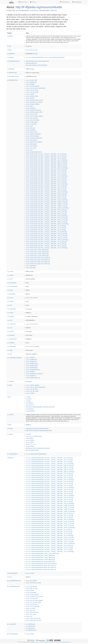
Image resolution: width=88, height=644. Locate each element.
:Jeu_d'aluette (31, 581)
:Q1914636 (30, 411)
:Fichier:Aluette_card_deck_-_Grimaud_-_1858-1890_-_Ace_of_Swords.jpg (47, 160)
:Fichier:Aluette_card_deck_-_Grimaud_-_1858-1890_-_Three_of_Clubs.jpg (47, 234)
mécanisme (11, 324)
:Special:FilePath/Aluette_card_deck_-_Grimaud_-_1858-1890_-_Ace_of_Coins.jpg (49, 460)
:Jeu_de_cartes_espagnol (34, 116)
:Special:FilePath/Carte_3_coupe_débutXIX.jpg (40, 557)
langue (10, 313)
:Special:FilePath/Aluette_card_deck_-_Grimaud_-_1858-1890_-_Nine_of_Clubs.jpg (49, 514)
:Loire (29, 126)
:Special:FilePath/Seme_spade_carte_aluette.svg (41, 569)
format (10, 298)
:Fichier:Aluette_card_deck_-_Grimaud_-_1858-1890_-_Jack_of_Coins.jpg (46, 188)
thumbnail (10, 57)
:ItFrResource (30, 628)
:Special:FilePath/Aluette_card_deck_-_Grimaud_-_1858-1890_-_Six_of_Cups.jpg (49, 534)
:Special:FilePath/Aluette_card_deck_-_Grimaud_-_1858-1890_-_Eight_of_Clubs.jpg (50, 466)
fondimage (11, 294)
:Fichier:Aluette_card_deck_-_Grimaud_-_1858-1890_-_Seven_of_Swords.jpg (47, 224)
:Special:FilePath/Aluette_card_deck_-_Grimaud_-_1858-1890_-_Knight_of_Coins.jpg (50, 508)
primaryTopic (12, 634)
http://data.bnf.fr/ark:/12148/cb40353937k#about (38, 448)
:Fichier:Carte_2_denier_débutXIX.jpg (37, 250)
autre (10, 279)
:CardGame (30, 403)
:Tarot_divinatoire (32, 612)
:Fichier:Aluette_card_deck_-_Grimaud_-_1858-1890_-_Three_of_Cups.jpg (47, 238)
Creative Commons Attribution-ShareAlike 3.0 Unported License (58, 642)
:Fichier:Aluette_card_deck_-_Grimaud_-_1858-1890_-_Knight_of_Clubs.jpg (47, 202)
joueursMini (11, 309)
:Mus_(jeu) (31, 128)
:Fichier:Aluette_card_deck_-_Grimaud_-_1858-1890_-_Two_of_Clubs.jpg (46, 242)
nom (10, 328)
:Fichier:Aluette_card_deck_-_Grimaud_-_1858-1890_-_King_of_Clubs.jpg (46, 194)
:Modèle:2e (31, 358)
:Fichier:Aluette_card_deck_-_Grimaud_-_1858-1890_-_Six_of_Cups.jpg (46, 230)
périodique (11, 346)
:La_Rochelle (31, 124)
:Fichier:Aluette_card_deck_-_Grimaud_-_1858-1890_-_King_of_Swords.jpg (47, 200)
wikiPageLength (12, 73)
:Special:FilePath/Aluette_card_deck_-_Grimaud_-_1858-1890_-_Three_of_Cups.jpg (50, 542)
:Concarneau (31, 592)
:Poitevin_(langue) (32, 136)
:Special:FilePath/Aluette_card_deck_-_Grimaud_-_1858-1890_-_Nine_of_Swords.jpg (50, 520)
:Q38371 (30, 438)
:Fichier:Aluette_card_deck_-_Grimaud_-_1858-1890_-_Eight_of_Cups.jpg (46, 166)
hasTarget (11, 624)
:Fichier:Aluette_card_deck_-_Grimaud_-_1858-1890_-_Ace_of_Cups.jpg (46, 158)
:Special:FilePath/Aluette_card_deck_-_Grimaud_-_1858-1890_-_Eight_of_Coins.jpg (50, 468)
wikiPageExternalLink (13, 61)
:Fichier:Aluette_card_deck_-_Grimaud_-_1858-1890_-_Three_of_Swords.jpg (47, 240)
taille (10, 350)
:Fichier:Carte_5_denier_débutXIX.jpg (37, 254)
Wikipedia (33, 642)
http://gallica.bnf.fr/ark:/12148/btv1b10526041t (37, 429)
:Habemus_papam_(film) (34, 112)
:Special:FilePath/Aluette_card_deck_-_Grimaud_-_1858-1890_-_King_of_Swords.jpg (50, 504)
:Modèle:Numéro (32, 364)
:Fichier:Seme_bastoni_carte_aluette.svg (38, 258)
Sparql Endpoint (77, 2)
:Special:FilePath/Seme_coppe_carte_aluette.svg (41, 565)
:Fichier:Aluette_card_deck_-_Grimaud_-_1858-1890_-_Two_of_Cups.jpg (46, 246)
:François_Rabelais (33, 104)
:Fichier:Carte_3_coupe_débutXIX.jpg (37, 252)
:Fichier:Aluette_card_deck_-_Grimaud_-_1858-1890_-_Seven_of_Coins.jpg (47, 220)
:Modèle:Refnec (32, 368)
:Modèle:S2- (31, 376)
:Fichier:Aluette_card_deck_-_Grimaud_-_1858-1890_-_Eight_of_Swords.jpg (47, 168)
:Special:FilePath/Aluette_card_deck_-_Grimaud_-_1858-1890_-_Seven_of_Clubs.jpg (50, 522)
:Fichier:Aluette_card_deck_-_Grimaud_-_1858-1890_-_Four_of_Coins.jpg (46, 180)
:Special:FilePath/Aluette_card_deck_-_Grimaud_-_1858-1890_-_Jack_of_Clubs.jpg (49, 490)
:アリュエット (31, 444)
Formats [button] (33, 2)
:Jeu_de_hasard (32, 604)
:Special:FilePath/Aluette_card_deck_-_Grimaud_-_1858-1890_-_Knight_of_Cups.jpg (50, 510)
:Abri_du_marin (32, 588)
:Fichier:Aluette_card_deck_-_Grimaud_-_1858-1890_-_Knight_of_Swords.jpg (47, 208)
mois (10, 320)
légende (11, 316)
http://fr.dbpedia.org (35, 10)
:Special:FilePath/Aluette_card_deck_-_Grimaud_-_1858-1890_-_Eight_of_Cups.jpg (49, 470)
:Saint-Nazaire (31, 140)
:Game (28, 401)
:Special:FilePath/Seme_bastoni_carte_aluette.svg (41, 563)
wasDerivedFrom (12, 454)
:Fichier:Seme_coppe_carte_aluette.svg (38, 260)
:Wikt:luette (31, 268)
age (9, 46)
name (9, 577)
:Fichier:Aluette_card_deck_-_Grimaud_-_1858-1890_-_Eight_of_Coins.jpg (46, 164)
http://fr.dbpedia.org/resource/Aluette (39, 7)
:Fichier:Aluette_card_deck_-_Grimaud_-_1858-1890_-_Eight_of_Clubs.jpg (46, 162)
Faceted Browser (65, 2)
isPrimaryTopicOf (12, 573)
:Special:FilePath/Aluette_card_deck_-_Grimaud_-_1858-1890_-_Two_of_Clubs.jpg (49, 546)
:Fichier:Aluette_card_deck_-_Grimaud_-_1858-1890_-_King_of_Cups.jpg (46, 198)
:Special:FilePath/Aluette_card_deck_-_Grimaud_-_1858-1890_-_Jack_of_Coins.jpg (49, 492)
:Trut (29, 150)
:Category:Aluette (34, 436)
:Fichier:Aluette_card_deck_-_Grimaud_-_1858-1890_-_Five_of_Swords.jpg (47, 176)
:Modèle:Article (32, 360)
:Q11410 (30, 409)
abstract (10, 36)
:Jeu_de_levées (32, 50)
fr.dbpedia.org (53, 10)
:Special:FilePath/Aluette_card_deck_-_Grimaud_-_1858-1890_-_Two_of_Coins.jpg (49, 548)
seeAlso (10, 429)
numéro (11, 331)
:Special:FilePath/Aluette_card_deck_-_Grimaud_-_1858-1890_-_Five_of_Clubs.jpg (49, 474)
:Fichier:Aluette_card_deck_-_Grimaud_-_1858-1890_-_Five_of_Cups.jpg (46, 174)
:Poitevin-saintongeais (33, 134)
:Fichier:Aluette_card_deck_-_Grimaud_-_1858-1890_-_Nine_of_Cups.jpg (46, 214)
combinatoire (12, 283)
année (10, 271)
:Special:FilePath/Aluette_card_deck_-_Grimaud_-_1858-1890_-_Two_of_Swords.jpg (50, 551)
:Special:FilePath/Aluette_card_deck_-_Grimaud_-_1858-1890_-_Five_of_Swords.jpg (50, 480)
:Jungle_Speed (32, 122)
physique (11, 343)
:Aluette (28, 434)
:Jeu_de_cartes (32, 114)
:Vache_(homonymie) (33, 618)
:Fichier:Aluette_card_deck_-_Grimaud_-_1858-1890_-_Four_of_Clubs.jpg (46, 178)
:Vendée (30, 94)
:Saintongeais (31, 144)
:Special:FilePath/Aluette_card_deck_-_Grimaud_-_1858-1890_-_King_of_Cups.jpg (49, 502)
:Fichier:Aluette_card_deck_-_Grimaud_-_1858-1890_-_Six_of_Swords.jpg (46, 232)
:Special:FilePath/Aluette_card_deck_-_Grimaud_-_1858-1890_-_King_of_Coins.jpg (49, 500)
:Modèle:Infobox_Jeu (33, 378)
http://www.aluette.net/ (31, 63)
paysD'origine (12, 339)
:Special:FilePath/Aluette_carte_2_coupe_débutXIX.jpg (42, 553)
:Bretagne (30, 84)
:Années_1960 (32, 80)
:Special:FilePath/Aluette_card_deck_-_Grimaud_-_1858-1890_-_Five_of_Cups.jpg (49, 478)
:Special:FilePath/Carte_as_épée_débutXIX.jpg (40, 561)
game (17, 10)
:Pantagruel (31, 130)
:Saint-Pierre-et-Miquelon (34, 142)
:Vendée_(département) (34, 152)
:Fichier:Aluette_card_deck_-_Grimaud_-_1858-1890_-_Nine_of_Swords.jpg (47, 216)
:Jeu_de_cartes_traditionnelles (36, 88)
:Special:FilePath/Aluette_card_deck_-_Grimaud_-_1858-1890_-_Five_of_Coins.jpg (49, 476)
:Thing (28, 397)
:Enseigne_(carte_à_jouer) (34, 100)
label (9, 425)
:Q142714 (30, 405)
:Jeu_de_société (32, 92)
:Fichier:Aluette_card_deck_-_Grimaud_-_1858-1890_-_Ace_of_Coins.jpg (46, 156)
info (10, 305)
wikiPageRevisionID (13, 76)
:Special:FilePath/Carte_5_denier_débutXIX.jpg (40, 559)
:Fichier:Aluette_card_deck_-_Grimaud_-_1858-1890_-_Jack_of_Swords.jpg (47, 192)
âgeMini (11, 381)
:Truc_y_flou (31, 148)
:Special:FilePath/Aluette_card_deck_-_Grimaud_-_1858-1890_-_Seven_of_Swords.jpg (50, 528)
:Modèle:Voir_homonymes (34, 374)
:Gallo (29, 106)
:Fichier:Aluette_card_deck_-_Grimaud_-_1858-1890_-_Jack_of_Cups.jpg (46, 190)
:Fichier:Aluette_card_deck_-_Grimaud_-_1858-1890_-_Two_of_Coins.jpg (46, 244)
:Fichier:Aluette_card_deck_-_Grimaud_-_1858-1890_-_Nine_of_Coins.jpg (46, 212)
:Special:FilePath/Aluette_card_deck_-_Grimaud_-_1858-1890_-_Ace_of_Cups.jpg (49, 462)
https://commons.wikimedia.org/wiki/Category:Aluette (39, 431)
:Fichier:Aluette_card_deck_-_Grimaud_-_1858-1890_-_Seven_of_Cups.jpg (47, 222)
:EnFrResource (31, 626)
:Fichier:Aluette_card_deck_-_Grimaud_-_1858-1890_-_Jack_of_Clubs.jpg (46, 186)
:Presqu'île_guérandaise (34, 138)
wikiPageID (11, 69)
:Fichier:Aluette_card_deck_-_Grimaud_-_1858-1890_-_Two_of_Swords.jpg (47, 248)
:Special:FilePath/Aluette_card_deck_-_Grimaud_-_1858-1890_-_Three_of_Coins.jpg (50, 540)
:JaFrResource (31, 624)
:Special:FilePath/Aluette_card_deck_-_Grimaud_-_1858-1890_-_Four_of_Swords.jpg (50, 488)
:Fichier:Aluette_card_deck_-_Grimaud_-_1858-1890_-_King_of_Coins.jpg (46, 196)
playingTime (11, 54)
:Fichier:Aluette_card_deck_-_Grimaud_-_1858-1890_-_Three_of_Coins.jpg (47, 236)
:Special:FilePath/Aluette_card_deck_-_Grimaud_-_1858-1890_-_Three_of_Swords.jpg (50, 544)
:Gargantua (31, 108)
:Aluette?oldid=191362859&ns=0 (36, 454)
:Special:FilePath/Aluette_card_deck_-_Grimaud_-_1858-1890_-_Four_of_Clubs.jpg (49, 482)
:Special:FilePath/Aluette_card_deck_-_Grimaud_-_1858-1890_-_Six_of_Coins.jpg (49, 532)
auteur (10, 275)
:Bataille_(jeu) (31, 82)
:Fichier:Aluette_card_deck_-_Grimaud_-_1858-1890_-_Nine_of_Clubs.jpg (46, 210)
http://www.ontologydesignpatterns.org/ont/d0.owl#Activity (40, 407)
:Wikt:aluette (31, 266)
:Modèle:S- (31, 372)
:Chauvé (30, 590)
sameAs (10, 434)
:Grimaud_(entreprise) (33, 110)
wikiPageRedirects (14, 581)
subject (10, 385)
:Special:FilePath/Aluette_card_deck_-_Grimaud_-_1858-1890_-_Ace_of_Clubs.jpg (49, 458)
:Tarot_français (32, 146)
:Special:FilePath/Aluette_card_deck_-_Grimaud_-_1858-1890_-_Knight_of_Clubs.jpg (50, 506)
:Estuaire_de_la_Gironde (34, 102)
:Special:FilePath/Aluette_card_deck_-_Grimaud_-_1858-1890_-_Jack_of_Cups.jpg (49, 494)
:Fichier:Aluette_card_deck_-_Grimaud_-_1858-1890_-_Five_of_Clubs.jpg (46, 170)
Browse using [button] (23, 2)
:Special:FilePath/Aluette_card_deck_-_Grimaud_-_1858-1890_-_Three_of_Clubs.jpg (50, 538)
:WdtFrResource (31, 630)
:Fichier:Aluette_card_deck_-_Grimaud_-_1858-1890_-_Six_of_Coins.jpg (46, 228)
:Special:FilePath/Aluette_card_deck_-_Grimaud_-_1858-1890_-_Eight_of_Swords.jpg (50, 472)
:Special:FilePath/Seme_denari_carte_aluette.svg (41, 567)
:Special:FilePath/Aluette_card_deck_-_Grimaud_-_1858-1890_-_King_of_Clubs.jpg (49, 498)
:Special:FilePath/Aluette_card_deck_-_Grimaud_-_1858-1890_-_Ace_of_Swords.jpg (50, 464)
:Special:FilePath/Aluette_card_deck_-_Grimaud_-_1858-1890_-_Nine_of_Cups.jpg (49, 518)
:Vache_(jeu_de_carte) (34, 583)
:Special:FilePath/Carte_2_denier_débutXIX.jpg (40, 555)
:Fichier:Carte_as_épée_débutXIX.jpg (37, 256)
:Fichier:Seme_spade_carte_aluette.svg (38, 264)
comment (10, 415)
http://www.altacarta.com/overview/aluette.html (37, 61)
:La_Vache (31, 608)
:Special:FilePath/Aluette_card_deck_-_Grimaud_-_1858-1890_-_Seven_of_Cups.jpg (50, 526)
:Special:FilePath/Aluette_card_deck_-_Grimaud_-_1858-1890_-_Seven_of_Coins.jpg (50, 524)
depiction (10, 458)
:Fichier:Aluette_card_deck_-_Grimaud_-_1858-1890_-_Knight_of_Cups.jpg (47, 206)
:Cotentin (30, 98)
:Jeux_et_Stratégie (33, 120)
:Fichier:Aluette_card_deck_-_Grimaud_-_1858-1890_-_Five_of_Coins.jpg (46, 172)
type (9, 397)
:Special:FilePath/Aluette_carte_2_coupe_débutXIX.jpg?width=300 (45, 57)
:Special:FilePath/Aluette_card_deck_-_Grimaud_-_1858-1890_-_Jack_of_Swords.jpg (50, 496)
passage (11, 335)
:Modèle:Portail (32, 366)
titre (10, 354)
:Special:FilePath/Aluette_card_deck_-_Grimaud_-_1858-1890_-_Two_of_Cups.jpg (49, 550)
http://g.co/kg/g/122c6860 (32, 450)
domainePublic (12, 286)
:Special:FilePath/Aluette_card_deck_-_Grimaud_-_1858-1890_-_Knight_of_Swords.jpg (50, 512)
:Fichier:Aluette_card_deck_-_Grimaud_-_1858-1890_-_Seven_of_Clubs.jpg (47, 218)
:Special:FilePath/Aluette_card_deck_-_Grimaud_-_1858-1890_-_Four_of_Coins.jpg (49, 484)
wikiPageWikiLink (12, 80)
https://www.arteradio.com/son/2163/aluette (37, 65)
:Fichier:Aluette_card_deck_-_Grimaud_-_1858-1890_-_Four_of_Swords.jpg (47, 184)
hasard (10, 301)
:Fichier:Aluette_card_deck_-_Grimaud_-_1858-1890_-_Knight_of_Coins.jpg (47, 204)
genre (9, 50)
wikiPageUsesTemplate (14, 358)
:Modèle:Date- (31, 362)
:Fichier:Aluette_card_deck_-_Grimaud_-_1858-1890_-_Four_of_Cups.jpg (46, 182)
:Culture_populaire (33, 86)
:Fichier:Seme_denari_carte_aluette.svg (38, 262)
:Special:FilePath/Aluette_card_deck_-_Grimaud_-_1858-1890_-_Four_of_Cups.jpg (49, 486)
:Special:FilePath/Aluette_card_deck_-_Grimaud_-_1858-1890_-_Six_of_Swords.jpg (50, 536)
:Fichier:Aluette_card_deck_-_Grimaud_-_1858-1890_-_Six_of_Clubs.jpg (46, 226)
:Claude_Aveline (32, 96)
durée (10, 290)
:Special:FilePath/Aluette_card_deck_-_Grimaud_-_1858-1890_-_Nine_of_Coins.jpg (49, 516)
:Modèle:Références (33, 370)
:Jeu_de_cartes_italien (34, 602)
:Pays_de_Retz (32, 132)
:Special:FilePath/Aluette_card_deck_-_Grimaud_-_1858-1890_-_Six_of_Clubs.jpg (49, 530)
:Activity (29, 399)
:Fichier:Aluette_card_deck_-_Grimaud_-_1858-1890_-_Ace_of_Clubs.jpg (46, 154)
